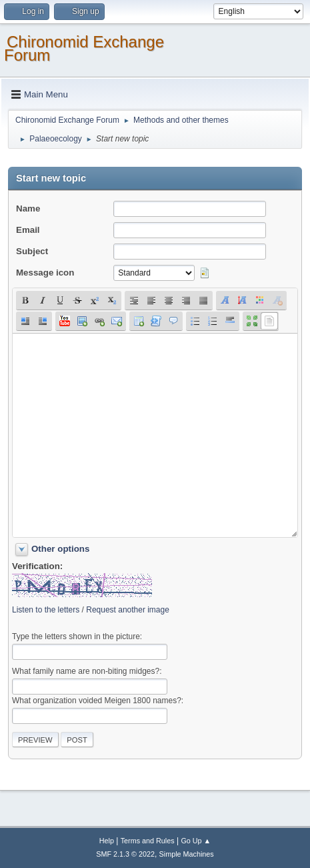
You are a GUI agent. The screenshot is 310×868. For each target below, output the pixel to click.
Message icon (45, 273)
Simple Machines (187, 854)
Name (28, 208)
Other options (60, 549)
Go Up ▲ (196, 841)
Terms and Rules (148, 841)
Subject (32, 251)
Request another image (128, 610)
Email (28, 230)
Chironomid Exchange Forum (84, 48)
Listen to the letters (46, 610)
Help (107, 841)
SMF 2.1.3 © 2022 (125, 854)
